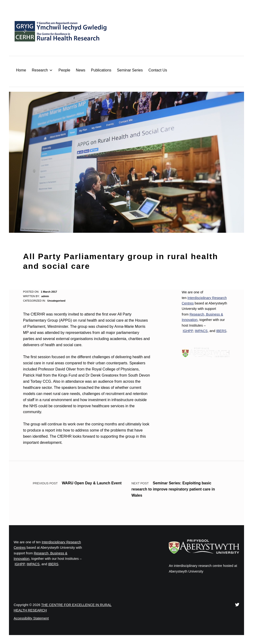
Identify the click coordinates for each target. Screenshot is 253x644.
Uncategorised (56, 301)
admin (45, 296)
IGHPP (188, 331)
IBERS (221, 331)
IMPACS (201, 331)
